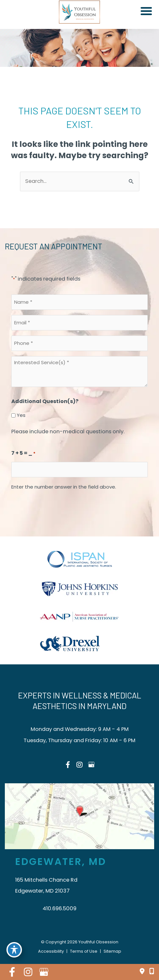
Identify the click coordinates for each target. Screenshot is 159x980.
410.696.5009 (60, 908)
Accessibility (51, 951)
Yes (21, 415)
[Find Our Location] (142, 972)
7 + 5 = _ (23, 454)
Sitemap (112, 951)
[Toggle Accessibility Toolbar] (14, 950)
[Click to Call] (149, 972)
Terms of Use (84, 951)
